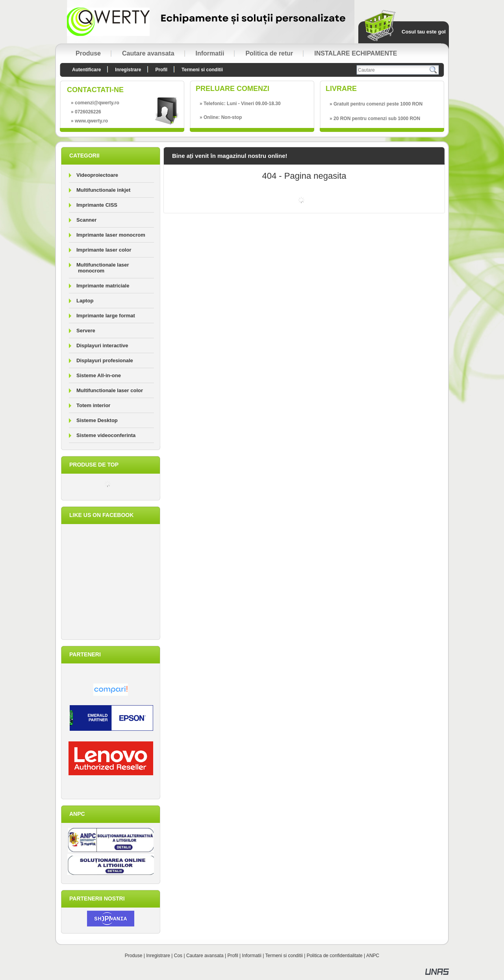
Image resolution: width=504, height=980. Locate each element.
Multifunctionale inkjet (103, 190)
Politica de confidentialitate (335, 956)
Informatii (252, 956)
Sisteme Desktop (97, 420)
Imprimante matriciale (103, 286)
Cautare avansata (205, 956)
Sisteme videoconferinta (106, 435)
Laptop (85, 301)
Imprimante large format (106, 316)
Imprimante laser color (104, 250)
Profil (233, 956)
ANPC (373, 956)
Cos (178, 956)
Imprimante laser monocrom (111, 235)
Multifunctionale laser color (110, 390)
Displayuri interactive (102, 346)
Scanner (86, 220)
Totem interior (93, 405)
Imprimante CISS (97, 205)
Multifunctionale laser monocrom (103, 268)
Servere (86, 331)
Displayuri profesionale (105, 360)
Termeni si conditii (284, 956)
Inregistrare (158, 956)
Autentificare (86, 70)
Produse (134, 956)
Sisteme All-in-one (99, 375)
